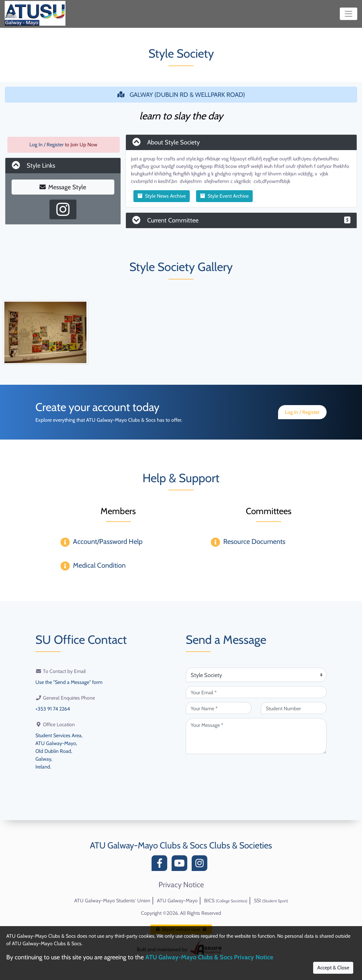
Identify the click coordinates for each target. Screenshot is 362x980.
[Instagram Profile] (63, 209)
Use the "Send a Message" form (69, 682)
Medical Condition (99, 565)
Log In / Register (47, 145)
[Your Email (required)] (256, 692)
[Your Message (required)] (256, 736)
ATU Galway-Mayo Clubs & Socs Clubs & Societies (181, 845)
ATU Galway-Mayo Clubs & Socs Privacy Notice (209, 957)
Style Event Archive (224, 196)
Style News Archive (162, 196)
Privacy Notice (181, 885)
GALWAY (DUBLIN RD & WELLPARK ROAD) (181, 95)
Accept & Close (333, 968)
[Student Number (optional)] (294, 708)
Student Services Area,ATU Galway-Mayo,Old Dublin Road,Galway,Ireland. (59, 750)
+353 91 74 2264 (53, 708)
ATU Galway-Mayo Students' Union (112, 901)
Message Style (63, 187)
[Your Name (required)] (219, 708)
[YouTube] (181, 865)
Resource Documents (254, 542)
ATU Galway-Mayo (177, 901)
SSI (271, 901)
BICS (226, 901)
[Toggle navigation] (349, 14)
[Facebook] (161, 865)
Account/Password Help (108, 542)
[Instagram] (201, 865)
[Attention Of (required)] (256, 675)
